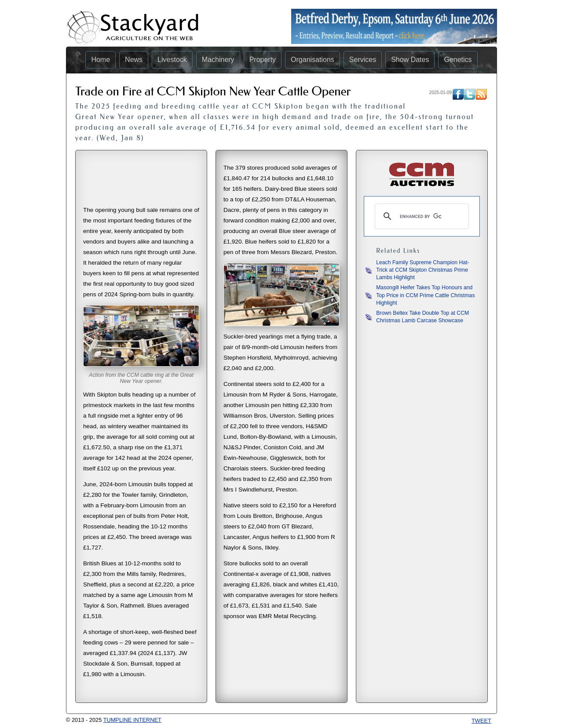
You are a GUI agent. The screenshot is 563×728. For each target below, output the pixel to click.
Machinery (218, 60)
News (134, 60)
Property (263, 60)
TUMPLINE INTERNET (132, 720)
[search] (420, 216)
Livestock (172, 60)
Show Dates (410, 60)
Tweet (481, 721)
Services (363, 60)
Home (101, 60)
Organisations (313, 60)
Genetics (458, 60)
